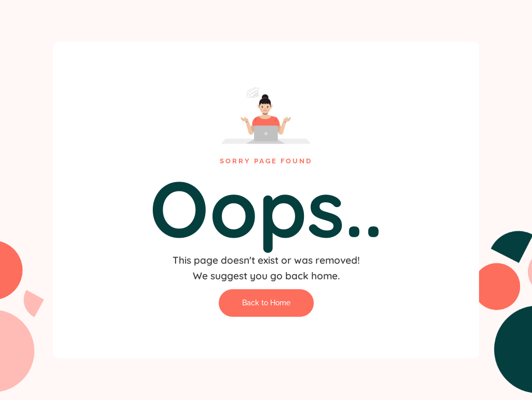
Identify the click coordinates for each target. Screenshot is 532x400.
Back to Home (266, 303)
